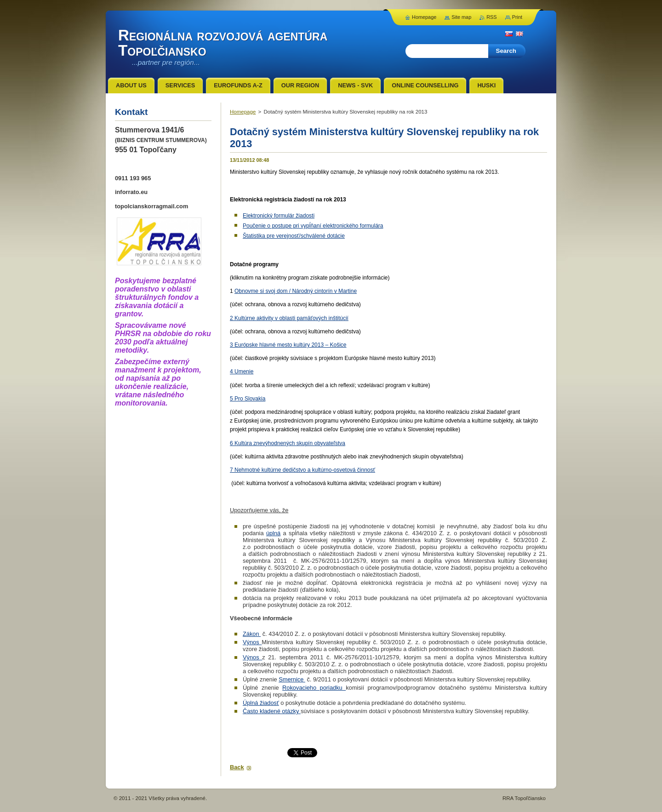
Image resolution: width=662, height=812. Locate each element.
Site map (461, 17)
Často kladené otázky (272, 711)
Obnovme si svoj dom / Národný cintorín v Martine (296, 291)
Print (517, 17)
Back (237, 767)
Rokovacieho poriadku (314, 688)
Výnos (252, 642)
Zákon (252, 634)
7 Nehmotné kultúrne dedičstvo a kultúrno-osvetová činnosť (302, 470)
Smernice (292, 679)
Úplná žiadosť (261, 703)
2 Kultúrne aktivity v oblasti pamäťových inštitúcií (289, 318)
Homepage (243, 112)
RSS (491, 17)
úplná (273, 533)
